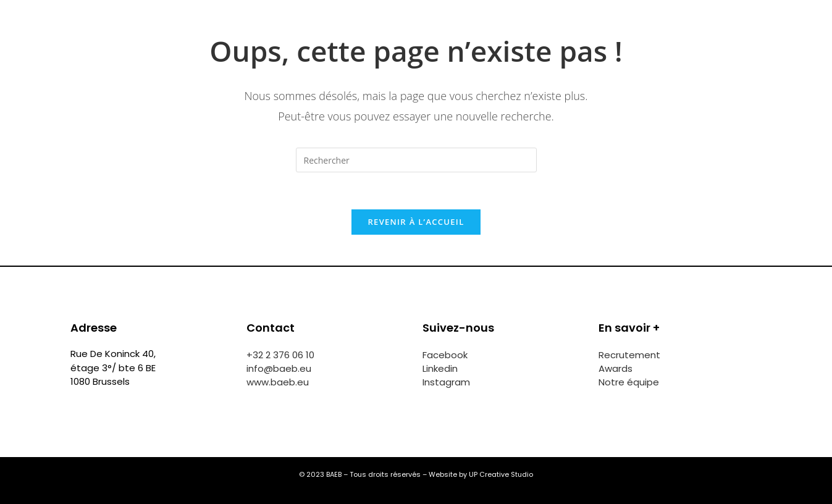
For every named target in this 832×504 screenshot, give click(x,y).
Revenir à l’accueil (416, 222)
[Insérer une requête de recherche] (416, 160)
